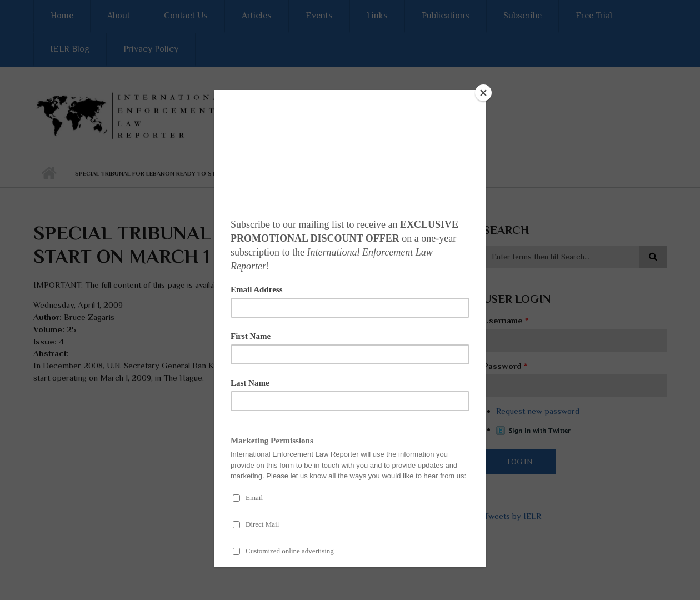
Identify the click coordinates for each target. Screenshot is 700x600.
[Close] (483, 93)
